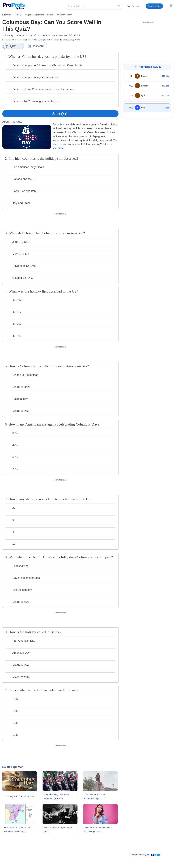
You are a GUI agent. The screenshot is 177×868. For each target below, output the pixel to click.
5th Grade (53, 35)
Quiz (11, 46)
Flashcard (36, 46)
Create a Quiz (154, 6)
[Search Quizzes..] (94, 6)
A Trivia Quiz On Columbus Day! (19, 796)
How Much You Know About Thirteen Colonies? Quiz (17, 830)
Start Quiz (60, 114)
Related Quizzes (13, 767)
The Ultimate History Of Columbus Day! (95, 796)
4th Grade (43, 35)
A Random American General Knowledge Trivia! (98, 830)
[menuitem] (134, 7)
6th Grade (62, 35)
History (10, 35)
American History (24, 35)
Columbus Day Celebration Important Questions (57, 796)
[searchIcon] (119, 6)
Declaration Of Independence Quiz (58, 830)
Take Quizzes (134, 6)
